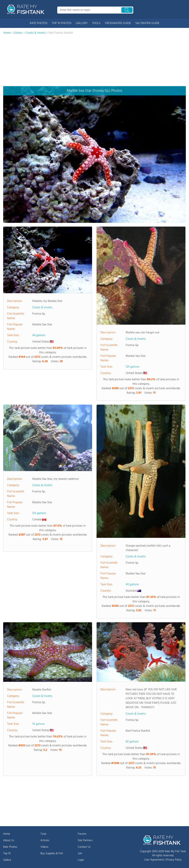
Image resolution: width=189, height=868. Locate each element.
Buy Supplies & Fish (52, 853)
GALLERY (82, 23)
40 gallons (132, 584)
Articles (45, 840)
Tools (43, 834)
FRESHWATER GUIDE (118, 23)
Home (7, 834)
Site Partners (85, 840)
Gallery (7, 860)
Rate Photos (10, 847)
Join (80, 853)
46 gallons (39, 335)
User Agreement (154, 860)
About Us (9, 840)
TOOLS (96, 23)
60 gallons (132, 742)
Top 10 (7, 853)
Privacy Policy (174, 860)
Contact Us (84, 847)
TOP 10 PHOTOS (62, 23)
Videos (44, 847)
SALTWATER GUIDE (147, 23)
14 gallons (38, 724)
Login (81, 860)
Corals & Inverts (42, 308)
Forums (82, 834)
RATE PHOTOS (39, 23)
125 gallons (133, 367)
